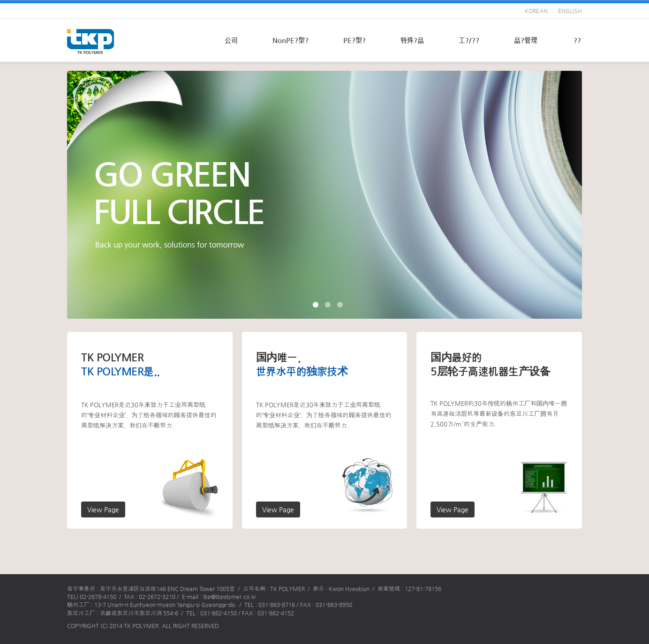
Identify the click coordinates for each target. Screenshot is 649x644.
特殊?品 (412, 40)
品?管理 (526, 40)
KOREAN (536, 11)
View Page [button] (103, 509)
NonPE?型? (291, 40)
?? (577, 40)
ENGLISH (570, 11)
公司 (231, 40)
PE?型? (355, 40)
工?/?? (469, 40)
